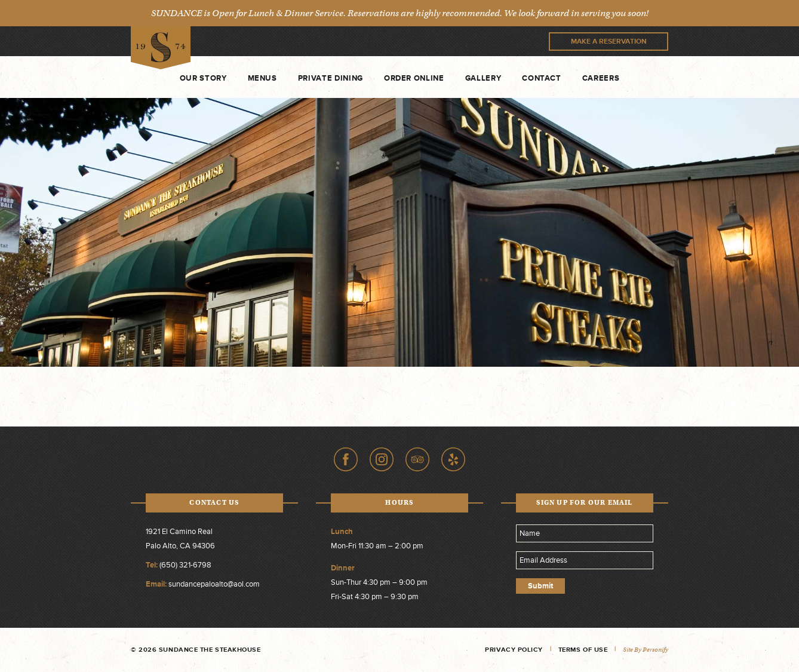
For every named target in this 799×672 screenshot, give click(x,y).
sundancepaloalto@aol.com (214, 584)
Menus (262, 78)
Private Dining (331, 78)
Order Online (414, 78)
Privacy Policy (514, 650)
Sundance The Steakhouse (161, 48)
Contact (542, 78)
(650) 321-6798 (185, 565)
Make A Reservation (609, 42)
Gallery (483, 78)
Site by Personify (646, 650)
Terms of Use (583, 650)
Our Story (203, 78)
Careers (601, 78)
